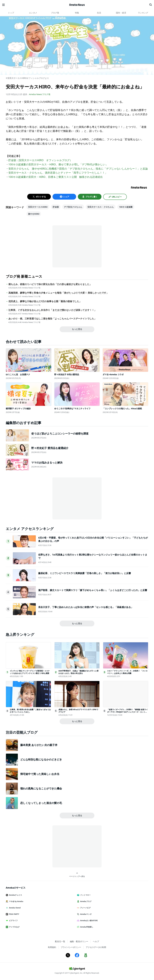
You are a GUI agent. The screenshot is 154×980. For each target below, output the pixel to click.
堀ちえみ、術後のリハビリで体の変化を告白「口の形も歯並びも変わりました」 (50, 284)
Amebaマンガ (85, 914)
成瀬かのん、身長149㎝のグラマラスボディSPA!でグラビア (78, 711)
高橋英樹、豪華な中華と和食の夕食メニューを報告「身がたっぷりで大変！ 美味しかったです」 (58, 293)
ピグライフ (13, 921)
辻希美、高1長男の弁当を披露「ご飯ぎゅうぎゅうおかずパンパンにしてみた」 (30, 711)
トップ (11, 13)
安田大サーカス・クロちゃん (101, 207)
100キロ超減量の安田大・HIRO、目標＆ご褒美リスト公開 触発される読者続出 (56, 177)
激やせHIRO (34, 214)
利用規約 (52, 947)
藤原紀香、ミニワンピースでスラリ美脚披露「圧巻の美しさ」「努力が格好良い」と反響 (85, 573)
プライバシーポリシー (71, 947)
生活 (99, 13)
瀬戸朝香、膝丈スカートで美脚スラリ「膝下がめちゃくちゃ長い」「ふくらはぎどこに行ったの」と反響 (93, 590)
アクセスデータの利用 (96, 947)
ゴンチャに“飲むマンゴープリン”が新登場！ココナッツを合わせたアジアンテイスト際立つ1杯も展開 (30, 672)
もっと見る (77, 329)
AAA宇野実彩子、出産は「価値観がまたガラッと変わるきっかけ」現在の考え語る (79, 672)
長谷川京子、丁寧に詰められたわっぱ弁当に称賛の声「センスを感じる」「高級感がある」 (86, 607)
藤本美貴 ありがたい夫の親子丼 (39, 745)
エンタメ (33, 13)
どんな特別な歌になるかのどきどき (41, 759)
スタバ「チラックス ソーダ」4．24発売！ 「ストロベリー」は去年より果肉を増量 (127, 672)
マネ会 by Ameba (16, 901)
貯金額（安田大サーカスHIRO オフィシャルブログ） (40, 160)
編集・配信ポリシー (79, 941)
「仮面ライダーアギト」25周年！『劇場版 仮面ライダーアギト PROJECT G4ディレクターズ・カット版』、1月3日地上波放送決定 (127, 712)
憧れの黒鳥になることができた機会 (41, 788)
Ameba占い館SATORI (89, 921)
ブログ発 (55, 13)
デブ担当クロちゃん (73, 207)
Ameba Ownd (14, 908)
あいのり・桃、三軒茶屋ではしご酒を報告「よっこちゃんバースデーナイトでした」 (52, 319)
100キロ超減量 (126, 207)
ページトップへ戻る (77, 875)
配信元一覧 (60, 941)
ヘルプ (96, 941)
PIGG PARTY (14, 914)
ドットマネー (85, 895)
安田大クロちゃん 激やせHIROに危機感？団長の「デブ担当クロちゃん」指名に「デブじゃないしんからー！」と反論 (78, 169)
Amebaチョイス (15, 895)
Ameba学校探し (86, 927)
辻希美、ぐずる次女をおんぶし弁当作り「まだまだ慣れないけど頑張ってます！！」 (52, 310)
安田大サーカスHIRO (38, 207)
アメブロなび (14, 927)
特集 (77, 13)
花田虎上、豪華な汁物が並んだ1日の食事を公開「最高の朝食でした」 (45, 301)
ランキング (143, 13)
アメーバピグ (85, 908)
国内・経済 (121, 13)
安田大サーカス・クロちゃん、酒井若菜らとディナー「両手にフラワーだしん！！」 (58, 173)
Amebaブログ (85, 901)
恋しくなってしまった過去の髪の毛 (41, 803)
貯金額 (56, 207)
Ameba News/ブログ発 (40, 94)
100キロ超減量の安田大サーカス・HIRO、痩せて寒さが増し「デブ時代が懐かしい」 (58, 164)
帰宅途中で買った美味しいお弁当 (40, 774)
